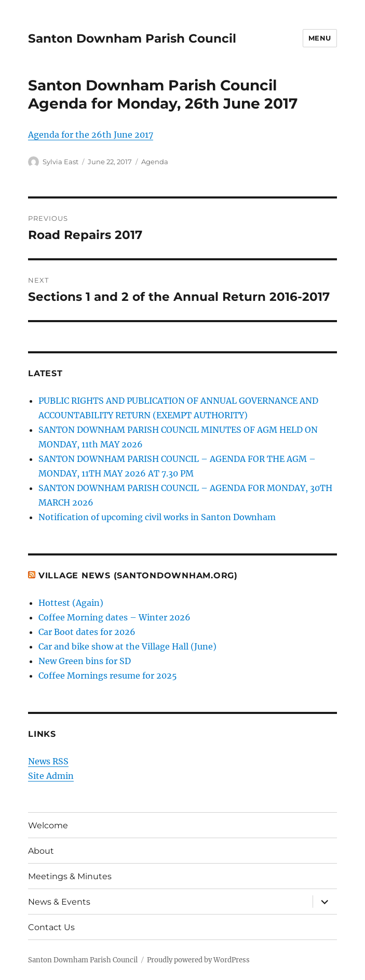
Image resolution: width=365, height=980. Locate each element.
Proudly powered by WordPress (198, 960)
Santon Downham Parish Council (132, 38)
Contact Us (51, 927)
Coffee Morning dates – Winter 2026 (114, 617)
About (41, 851)
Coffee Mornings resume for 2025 (108, 676)
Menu (320, 38)
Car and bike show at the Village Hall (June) (127, 646)
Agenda (155, 162)
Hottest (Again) (71, 603)
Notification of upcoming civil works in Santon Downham (157, 517)
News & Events (59, 902)
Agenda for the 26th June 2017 (91, 135)
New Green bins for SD (85, 661)
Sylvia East (60, 162)
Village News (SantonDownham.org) (138, 575)
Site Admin (51, 776)
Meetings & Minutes (70, 876)
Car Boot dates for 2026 (87, 632)
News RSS (48, 761)
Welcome (48, 825)
